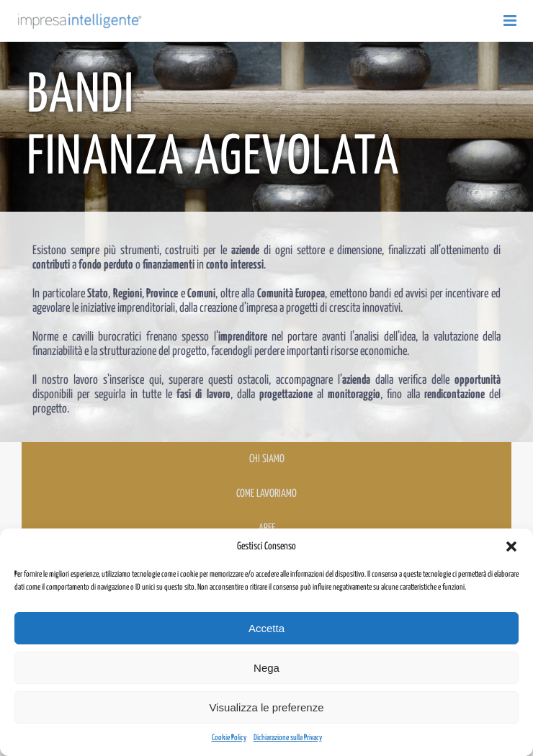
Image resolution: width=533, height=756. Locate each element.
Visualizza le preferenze (267, 707)
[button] (511, 546)
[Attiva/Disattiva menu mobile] (511, 21)
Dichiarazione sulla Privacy (288, 738)
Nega (266, 668)
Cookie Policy (229, 738)
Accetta (266, 628)
